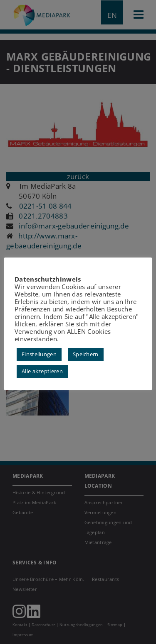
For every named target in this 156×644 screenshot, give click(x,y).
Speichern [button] (86, 354)
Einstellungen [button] (39, 354)
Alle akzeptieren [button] (42, 371)
